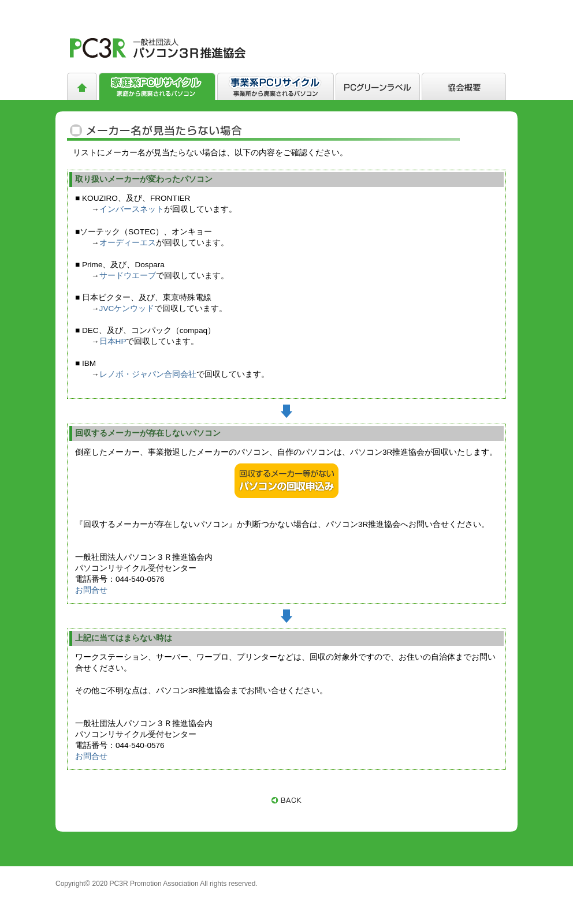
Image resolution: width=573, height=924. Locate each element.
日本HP (113, 341)
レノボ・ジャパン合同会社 (148, 374)
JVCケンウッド (127, 308)
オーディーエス (128, 243)
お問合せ (91, 590)
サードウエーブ (128, 276)
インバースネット (132, 209)
